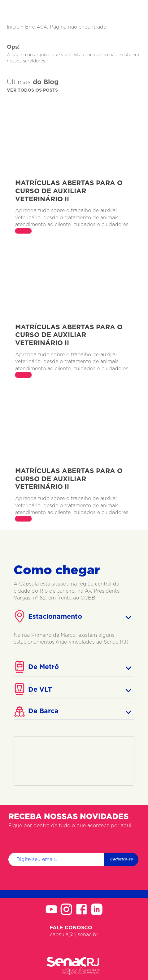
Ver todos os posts (32, 90)
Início (13, 27)
